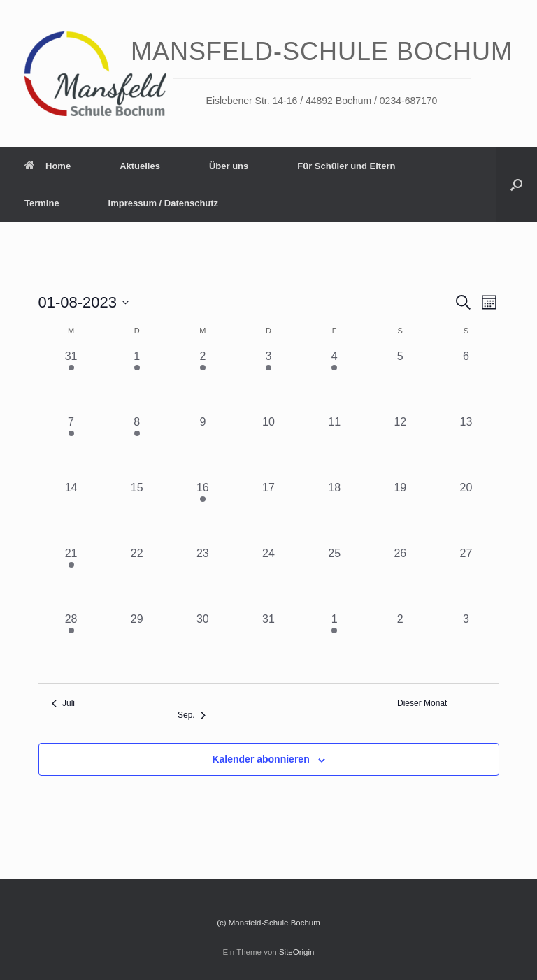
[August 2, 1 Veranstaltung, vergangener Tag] (203, 381)
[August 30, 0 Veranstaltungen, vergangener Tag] (203, 644)
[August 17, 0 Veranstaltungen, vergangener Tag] (268, 512)
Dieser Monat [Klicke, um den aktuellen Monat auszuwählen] (422, 703)
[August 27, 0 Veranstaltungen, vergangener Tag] (466, 578)
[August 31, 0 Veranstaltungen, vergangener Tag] (268, 644)
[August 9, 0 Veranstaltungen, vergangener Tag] (203, 447)
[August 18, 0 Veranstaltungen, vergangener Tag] (334, 512)
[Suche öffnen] (516, 185)
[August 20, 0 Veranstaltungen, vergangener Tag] (466, 512)
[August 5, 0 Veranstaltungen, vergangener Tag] (400, 381)
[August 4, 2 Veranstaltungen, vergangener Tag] (334, 381)
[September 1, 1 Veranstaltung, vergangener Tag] (334, 644)
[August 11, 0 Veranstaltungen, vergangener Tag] (334, 447)
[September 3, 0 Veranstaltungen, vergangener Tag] (466, 644)
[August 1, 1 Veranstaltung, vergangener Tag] (137, 381)
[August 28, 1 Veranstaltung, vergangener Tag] (71, 644)
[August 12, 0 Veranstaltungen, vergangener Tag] (400, 447)
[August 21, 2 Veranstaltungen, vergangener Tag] (71, 578)
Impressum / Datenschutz (164, 203)
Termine (42, 203)
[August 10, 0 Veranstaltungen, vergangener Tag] (268, 447)
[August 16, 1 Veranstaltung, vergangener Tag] (203, 512)
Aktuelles (140, 166)
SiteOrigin (297, 952)
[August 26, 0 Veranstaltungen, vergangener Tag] (400, 578)
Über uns (229, 166)
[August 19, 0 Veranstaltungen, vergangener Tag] (400, 512)
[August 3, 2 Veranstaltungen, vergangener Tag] (268, 381)
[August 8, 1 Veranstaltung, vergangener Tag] (137, 447)
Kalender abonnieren (260, 759)
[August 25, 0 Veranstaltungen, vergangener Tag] (334, 578)
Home (48, 166)
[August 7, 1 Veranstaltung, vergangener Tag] (71, 447)
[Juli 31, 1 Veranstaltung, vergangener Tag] (71, 381)
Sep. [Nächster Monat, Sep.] (192, 715)
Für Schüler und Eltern (346, 166)
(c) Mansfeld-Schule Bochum (268, 923)
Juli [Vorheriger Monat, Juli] (63, 703)
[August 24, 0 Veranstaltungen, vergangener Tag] (268, 578)
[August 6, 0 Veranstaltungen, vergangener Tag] (466, 381)
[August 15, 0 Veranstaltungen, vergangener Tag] (137, 512)
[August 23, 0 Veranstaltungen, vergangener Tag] (203, 578)
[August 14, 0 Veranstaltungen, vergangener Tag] (71, 512)
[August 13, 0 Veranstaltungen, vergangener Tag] (466, 447)
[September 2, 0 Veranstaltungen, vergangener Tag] (400, 644)
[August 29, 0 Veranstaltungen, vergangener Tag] (137, 644)
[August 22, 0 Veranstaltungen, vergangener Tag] (137, 578)
